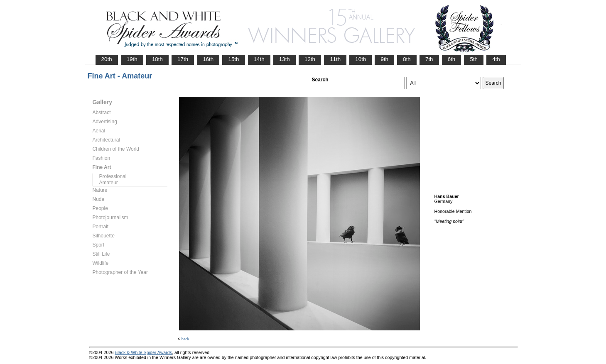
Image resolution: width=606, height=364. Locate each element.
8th (407, 59)
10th (361, 59)
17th (183, 59)
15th (233, 59)
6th (452, 59)
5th (474, 59)
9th (384, 59)
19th (132, 59)
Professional (113, 176)
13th (285, 59)
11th (335, 59)
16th (208, 59)
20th (107, 59)
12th (310, 59)
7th (429, 59)
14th (259, 59)
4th (496, 59)
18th (157, 59)
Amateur (109, 183)
